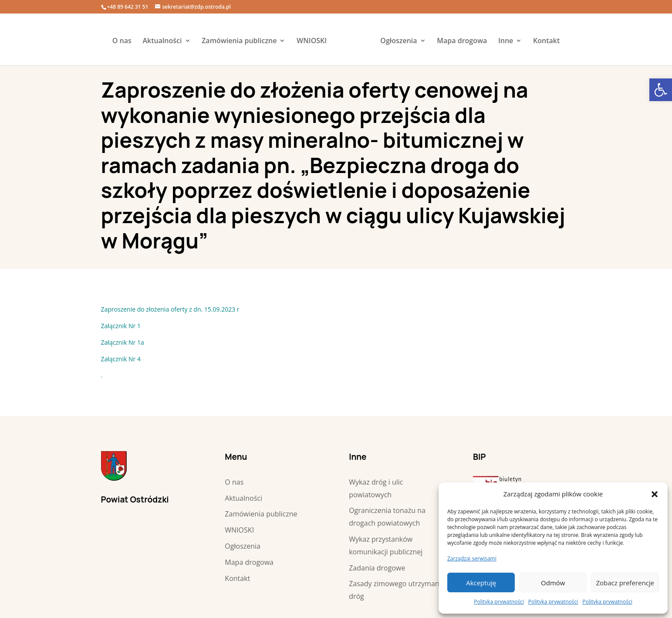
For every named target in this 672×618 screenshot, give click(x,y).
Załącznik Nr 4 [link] (121, 359)
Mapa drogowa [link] (462, 41)
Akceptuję (481, 583)
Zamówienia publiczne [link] (239, 41)
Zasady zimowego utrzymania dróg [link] (397, 590)
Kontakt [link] (546, 41)
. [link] (102, 375)
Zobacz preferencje (625, 583)
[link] (661, 90)
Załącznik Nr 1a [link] (123, 342)
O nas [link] (122, 41)
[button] (655, 494)
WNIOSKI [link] (312, 41)
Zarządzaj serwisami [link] (472, 559)
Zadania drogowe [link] (377, 568)
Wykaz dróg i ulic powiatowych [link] (376, 488)
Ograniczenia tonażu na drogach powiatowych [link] (387, 517)
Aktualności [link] (162, 41)
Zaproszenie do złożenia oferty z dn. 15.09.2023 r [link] (170, 309)
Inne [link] (506, 41)
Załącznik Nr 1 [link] (121, 326)
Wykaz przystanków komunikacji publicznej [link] (386, 545)
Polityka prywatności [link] (499, 602)
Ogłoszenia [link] (398, 41)
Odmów (553, 583)
